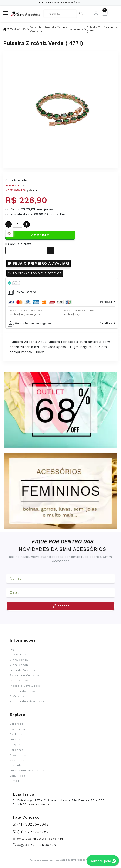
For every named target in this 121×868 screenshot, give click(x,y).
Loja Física (17, 776)
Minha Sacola (19, 665)
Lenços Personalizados (27, 771)
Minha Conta (19, 660)
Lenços (15, 740)
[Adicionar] (27, 224)
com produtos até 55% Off (60, 3)
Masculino (17, 761)
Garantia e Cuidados (25, 676)
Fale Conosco (20, 681)
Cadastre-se (19, 655)
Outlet (14, 781)
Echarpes (16, 724)
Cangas (15, 745)
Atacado (16, 766)
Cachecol (16, 734)
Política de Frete (22, 691)
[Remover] (9, 224)
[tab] (62, 283)
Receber (60, 606)
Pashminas (17, 729)
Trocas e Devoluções (25, 686)
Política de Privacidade (27, 702)
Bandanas (17, 750)
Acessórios (18, 755)
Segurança (17, 696)
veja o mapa (40, 805)
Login (14, 650)
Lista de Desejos (22, 670)
